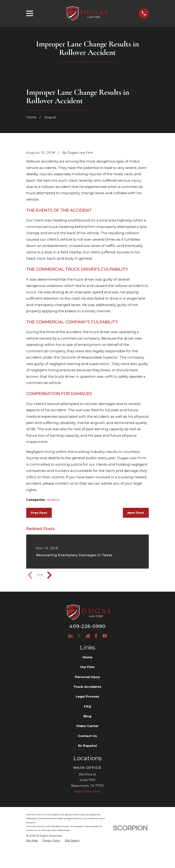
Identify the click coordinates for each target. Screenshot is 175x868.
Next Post (136, 542)
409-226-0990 (87, 655)
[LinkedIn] (70, 665)
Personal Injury (87, 706)
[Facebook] (96, 665)
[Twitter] (79, 665)
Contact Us (87, 765)
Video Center (87, 755)
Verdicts (53, 529)
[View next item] (49, 604)
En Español (87, 775)
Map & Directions (87, 821)
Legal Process (87, 726)
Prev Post (39, 542)
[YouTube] (105, 665)
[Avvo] (88, 665)
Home (87, 687)
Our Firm (87, 696)
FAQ (87, 736)
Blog (87, 746)
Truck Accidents (87, 716)
